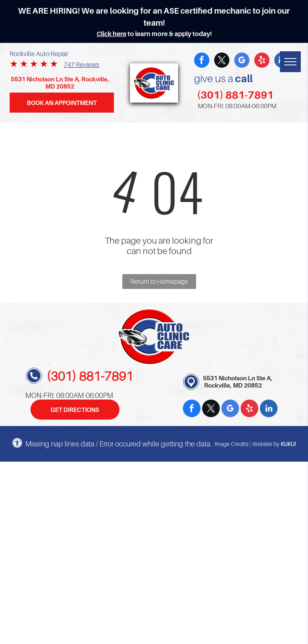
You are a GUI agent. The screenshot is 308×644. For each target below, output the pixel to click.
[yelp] (262, 61)
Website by (266, 444)
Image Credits (231, 444)
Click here (111, 34)
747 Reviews (81, 65)
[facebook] (202, 61)
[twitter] (222, 61)
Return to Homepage (159, 281)
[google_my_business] (242, 61)
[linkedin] (269, 409)
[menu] (290, 62)
